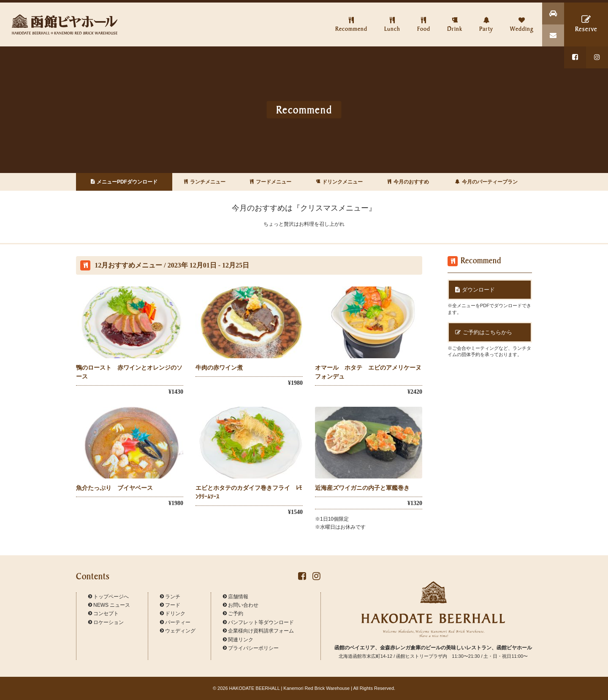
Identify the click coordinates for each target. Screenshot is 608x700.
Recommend (351, 17)
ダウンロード (475, 290)
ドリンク (173, 614)
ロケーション (106, 622)
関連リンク (238, 640)
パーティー (175, 622)
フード (170, 605)
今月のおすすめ (408, 182)
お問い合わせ (241, 605)
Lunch (392, 17)
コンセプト (103, 614)
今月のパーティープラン (486, 182)
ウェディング (178, 631)
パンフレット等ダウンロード (258, 622)
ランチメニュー (205, 182)
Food (424, 17)
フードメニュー (271, 182)
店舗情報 (236, 597)
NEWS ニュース (109, 605)
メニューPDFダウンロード (124, 182)
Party (486, 17)
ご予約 (233, 614)
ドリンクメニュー (339, 182)
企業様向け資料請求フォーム (258, 631)
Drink (455, 17)
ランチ (170, 597)
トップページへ (109, 597)
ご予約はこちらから (484, 332)
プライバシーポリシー (251, 648)
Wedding (522, 17)
